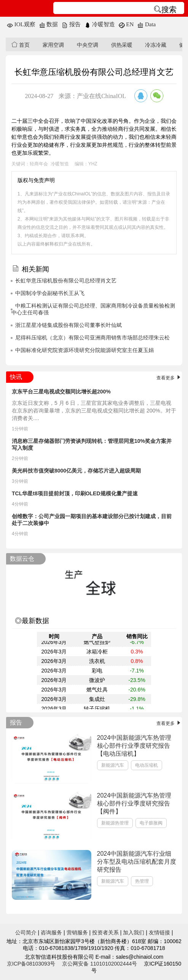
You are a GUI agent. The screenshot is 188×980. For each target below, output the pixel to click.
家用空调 (53, 45)
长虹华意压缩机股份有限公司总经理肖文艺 (66, 281)
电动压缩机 (147, 765)
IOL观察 (21, 24)
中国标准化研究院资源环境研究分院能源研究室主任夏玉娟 (84, 350)
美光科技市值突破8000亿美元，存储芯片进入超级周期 (76, 471)
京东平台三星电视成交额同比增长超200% (61, 392)
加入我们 (134, 932)
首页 (21, 45)
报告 (71, 24)
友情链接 (159, 932)
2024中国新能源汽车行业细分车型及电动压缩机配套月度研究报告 (137, 862)
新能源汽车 (113, 765)
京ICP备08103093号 (31, 964)
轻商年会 (39, 164)
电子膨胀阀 (151, 823)
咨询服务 (51, 932)
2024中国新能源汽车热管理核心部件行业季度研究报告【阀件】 (134, 803)
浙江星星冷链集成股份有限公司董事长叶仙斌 (69, 325)
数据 (49, 24)
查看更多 (169, 378)
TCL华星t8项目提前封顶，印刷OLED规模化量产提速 (75, 493)
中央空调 (88, 45)
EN (126, 24)
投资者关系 (105, 932)
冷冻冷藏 (156, 45)
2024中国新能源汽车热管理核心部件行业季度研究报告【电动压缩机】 (134, 746)
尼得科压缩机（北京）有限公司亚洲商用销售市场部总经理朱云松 (92, 338)
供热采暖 (122, 45)
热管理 (142, 881)
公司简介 (26, 932)
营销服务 (77, 932)
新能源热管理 (115, 823)
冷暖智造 (100, 24)
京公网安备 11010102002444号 (100, 964)
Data (147, 24)
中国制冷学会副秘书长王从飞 (50, 293)
